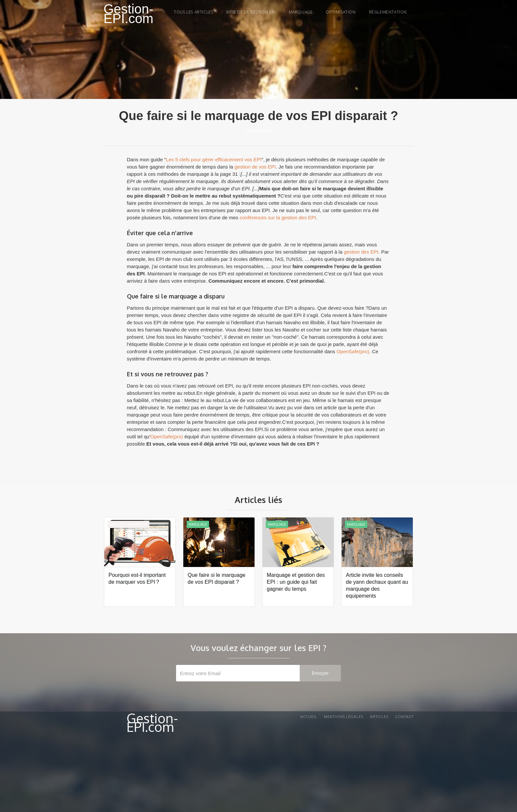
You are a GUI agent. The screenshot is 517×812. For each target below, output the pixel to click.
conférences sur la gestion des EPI (278, 218)
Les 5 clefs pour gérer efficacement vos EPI (214, 159)
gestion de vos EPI (255, 167)
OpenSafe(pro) (353, 351)
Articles (379, 717)
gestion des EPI (361, 252)
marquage (301, 12)
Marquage (258, 131)
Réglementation (388, 12)
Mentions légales (344, 717)
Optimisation (341, 12)
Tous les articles (193, 12)
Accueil (309, 717)
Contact (404, 717)
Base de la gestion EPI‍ (251, 12)
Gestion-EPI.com (128, 14)
